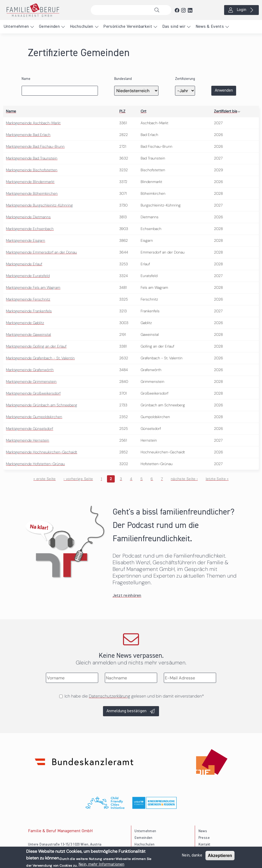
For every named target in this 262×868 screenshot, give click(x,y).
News (203, 831)
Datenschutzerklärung (110, 696)
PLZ (122, 111)
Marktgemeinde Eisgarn (25, 240)
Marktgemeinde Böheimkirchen (32, 193)
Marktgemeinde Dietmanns (28, 217)
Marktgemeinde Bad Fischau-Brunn (35, 146)
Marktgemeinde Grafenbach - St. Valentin (40, 358)
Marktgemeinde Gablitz (25, 323)
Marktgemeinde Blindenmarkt (30, 182)
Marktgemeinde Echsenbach (30, 229)
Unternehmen (16, 27)
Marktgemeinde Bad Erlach (28, 135)
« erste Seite (45, 479)
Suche (158, 10)
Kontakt (205, 845)
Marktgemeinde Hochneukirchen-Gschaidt (41, 452)
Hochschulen (82, 27)
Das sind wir (174, 27)
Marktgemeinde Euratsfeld (28, 276)
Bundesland (123, 79)
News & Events (210, 27)
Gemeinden (49, 27)
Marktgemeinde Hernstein (27, 440)
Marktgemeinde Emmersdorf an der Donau (41, 252)
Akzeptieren (220, 857)
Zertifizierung (185, 79)
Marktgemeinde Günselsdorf (29, 429)
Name (26, 79)
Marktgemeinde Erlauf (24, 264)
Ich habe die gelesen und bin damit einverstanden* (134, 696)
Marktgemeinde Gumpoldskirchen (34, 417)
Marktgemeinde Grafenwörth (30, 370)
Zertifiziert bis (227, 111)
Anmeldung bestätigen (126, 711)
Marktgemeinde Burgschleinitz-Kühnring (39, 205)
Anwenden (224, 91)
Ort (143, 111)
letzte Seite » (217, 479)
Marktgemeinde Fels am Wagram (33, 287)
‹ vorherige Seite (78, 479)
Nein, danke (192, 857)
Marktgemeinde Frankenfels (29, 311)
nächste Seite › (184, 479)
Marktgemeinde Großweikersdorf (33, 393)
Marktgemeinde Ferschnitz (28, 299)
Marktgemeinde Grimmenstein (31, 382)
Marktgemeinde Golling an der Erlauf (36, 346)
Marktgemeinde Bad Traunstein (32, 158)
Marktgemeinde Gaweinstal (28, 334)
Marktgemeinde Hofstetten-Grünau (35, 464)
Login (241, 10)
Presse (204, 838)
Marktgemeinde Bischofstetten (32, 170)
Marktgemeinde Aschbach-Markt (33, 123)
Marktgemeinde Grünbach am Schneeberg (41, 405)
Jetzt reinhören (127, 596)
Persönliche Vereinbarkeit (128, 27)
